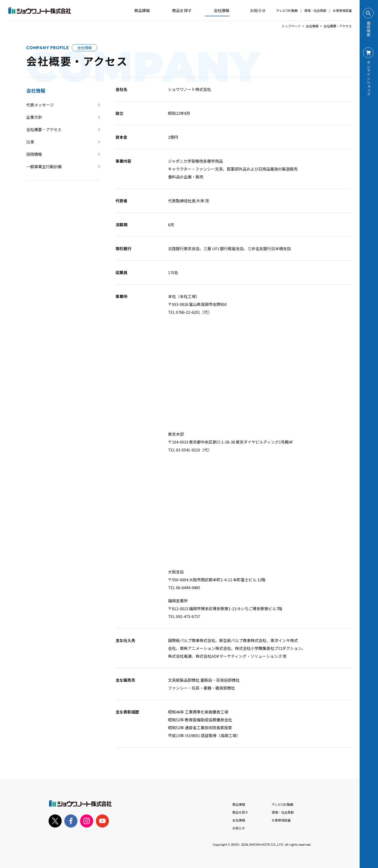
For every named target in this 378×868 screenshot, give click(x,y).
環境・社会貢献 (315, 10)
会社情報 (312, 26)
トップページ (291, 26)
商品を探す (177, 11)
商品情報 (239, 804)
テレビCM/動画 (287, 10)
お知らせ (254, 11)
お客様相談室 (342, 10)
